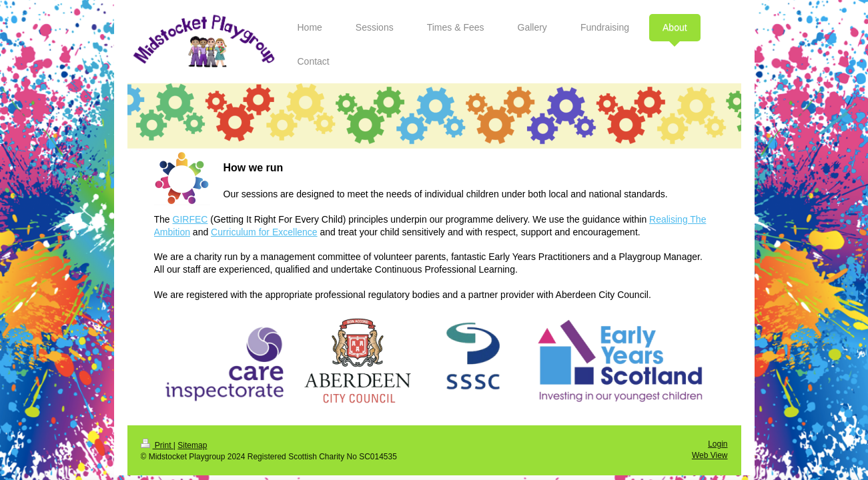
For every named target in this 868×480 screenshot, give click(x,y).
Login (718, 444)
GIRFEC (190, 219)
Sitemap (192, 445)
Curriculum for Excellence (264, 232)
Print (157, 445)
